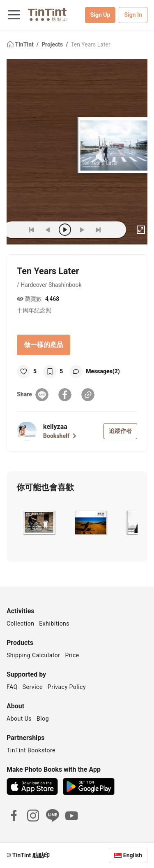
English (133, 855)
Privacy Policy (67, 687)
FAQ (12, 687)
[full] (141, 230)
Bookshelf (60, 436)
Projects (53, 44)
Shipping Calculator (33, 655)
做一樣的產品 (44, 345)
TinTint (21, 44)
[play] (65, 230)
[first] (32, 230)
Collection (20, 624)
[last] (98, 230)
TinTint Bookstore (31, 750)
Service (33, 687)
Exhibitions (54, 624)
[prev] (48, 230)
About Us (19, 719)
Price (72, 655)
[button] (39, 523)
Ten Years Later (91, 44)
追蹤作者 (120, 431)
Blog (43, 719)
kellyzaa (55, 427)
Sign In (133, 15)
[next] (82, 230)
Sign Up (100, 15)
